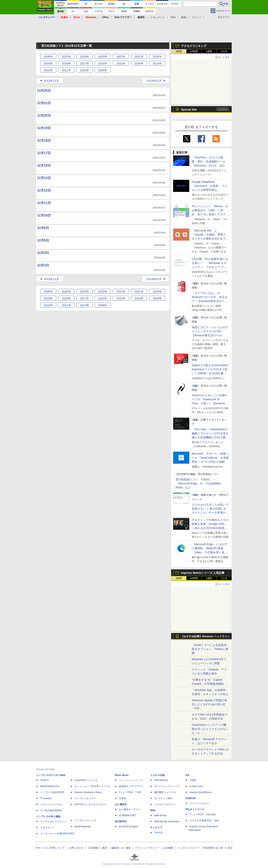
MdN (153, 810)
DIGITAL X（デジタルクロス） (91, 804)
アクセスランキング (194, 46)
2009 (103, 70)
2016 (103, 63)
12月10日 (44, 215)
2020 (157, 57)
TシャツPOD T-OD (130, 792)
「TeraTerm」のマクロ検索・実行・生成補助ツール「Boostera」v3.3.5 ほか (209, 161)
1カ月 (224, 51)
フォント (197, 17)
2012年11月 (51, 81)
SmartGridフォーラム (86, 780)
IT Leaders (46, 798)
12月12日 (44, 190)
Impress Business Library (88, 792)
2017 (84, 63)
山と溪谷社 (121, 804)
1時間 (179, 51)
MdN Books (160, 815)
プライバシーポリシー (147, 848)
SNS (173, 17)
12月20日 (44, 115)
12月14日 (44, 165)
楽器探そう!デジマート (131, 786)
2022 (121, 57)
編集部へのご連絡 (121, 848)
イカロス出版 (157, 775)
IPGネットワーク (195, 809)
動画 (184, 17)
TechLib (158, 833)
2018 (66, 63)
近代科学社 (121, 821)
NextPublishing (83, 827)
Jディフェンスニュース (167, 786)
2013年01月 (154, 81)
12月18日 (44, 140)
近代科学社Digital (128, 827)
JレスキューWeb (163, 798)
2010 (84, 70)
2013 (157, 63)
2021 (139, 57)
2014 (139, 63)
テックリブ (156, 828)
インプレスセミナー (85, 798)
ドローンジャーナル (51, 804)
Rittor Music (122, 775)
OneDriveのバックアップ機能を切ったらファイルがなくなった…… (210, 729)
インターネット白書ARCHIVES (57, 834)
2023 (103, 57)
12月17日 (44, 153)
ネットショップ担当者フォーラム (93, 786)
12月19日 (44, 128)
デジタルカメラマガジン (53, 821)
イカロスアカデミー (165, 804)
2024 (84, 57)
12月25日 (44, 91)
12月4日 (43, 253)
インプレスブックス (85, 820)
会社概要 (168, 848)
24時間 (194, 51)
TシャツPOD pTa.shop (203, 814)
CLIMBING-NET (128, 815)
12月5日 (43, 240)
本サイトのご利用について (50, 848)
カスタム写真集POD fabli (204, 820)
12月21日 (44, 103)
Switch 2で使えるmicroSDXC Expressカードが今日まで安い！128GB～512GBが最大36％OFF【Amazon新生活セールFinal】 (210, 373)
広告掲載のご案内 (97, 848)
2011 (66, 70)
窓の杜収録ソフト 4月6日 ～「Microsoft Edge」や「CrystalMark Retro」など (198, 483)
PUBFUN (191, 798)
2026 (48, 57)
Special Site (189, 110)
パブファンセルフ (199, 803)
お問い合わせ (76, 848)
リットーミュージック (131, 780)
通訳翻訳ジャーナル (165, 792)
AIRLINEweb (161, 780)
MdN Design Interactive (167, 821)
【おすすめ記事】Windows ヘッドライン (205, 636)
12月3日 (43, 265)
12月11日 (44, 203)
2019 (48, 63)
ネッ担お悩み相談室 (51, 810)
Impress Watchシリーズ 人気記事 (203, 573)
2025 (66, 57)
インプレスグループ (188, 848)
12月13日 (44, 178)
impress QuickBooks (200, 792)
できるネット (47, 828)
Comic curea (196, 786)
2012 (48, 70)
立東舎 (122, 798)
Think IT (44, 780)
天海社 (193, 780)
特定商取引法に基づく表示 (218, 848)
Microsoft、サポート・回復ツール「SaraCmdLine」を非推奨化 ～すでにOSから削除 (210, 458)
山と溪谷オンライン (130, 809)
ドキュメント (158, 17)
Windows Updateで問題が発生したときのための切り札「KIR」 (209, 704)
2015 (121, 63)
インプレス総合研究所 (52, 792)
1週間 (209, 51)
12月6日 (43, 228)
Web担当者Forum (50, 786)
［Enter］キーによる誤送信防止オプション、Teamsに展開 (210, 649)
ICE (187, 775)
